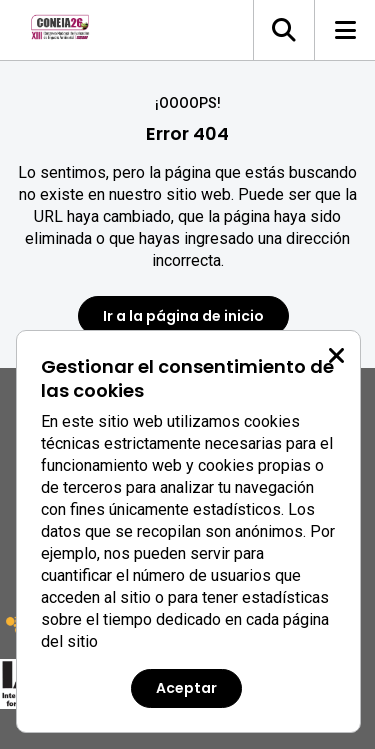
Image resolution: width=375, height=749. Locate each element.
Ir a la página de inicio (183, 316)
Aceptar (186, 688)
